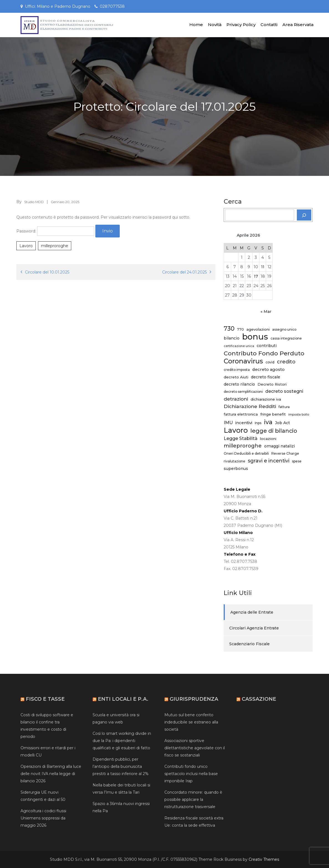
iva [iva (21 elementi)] (268, 422)
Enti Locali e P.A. (123, 699)
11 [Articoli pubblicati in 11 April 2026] (263, 267)
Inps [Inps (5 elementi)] (258, 423)
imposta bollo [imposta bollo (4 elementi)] (299, 415)
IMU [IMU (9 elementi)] (228, 423)
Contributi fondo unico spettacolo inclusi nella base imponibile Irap (191, 774)
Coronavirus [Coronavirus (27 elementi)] (243, 361)
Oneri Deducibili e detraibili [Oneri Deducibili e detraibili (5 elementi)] (246, 453)
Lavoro (26, 246)
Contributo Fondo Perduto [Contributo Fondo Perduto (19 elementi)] (264, 353)
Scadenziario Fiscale (249, 644)
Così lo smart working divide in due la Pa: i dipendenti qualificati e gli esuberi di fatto (122, 741)
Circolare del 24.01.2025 (184, 272)
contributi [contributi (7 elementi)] (267, 346)
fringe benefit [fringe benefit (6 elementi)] (273, 414)
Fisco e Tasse (45, 699)
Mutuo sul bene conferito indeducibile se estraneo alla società (191, 722)
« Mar (266, 312)
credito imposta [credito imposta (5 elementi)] (237, 370)
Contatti (269, 25)
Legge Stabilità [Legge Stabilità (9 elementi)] (241, 438)
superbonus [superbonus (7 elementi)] (236, 469)
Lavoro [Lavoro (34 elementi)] (236, 430)
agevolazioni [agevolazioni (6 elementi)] (258, 329)
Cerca (233, 202)
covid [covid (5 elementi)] (270, 362)
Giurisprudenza (194, 699)
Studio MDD (34, 202)
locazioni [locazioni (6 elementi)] (268, 439)
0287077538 (112, 6)
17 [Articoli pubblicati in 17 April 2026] (256, 276)
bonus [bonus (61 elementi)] (255, 337)
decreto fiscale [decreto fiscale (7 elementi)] (266, 377)
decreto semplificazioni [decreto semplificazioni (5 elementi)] (243, 392)
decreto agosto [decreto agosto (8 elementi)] (268, 370)
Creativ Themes (264, 859)
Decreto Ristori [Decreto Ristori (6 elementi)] (272, 384)
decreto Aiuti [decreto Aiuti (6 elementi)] (236, 377)
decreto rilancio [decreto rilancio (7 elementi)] (239, 384)
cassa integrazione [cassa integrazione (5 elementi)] (286, 338)
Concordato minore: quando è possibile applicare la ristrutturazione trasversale (193, 799)
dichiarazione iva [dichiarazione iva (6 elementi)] (266, 399)
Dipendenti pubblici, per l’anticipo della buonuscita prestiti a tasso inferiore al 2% (121, 766)
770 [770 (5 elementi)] (240, 329)
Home (196, 25)
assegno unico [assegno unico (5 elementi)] (284, 329)
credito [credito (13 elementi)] (286, 362)
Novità (215, 25)
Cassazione (259, 699)
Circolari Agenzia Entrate (254, 628)
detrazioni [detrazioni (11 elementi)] (236, 399)
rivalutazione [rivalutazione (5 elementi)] (234, 461)
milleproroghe (55, 246)
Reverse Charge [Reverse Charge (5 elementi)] (285, 453)
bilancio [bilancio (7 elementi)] (232, 338)
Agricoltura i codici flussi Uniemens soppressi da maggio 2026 (43, 818)
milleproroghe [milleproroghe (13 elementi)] (243, 446)
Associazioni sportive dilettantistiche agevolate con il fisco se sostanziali (195, 748)
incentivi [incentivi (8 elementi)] (244, 423)
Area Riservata (298, 25)
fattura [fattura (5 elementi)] (284, 407)
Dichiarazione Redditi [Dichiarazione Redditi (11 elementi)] (250, 406)
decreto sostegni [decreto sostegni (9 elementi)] (284, 391)
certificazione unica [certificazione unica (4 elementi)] (239, 346)
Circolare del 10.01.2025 (47, 272)
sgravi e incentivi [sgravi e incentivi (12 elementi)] (269, 461)
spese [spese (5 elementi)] (297, 461)
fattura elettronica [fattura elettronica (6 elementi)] (241, 414)
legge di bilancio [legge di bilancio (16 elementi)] (274, 431)
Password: (55, 231)
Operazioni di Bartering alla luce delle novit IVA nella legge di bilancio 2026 (51, 774)
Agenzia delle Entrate (252, 612)
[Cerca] (304, 215)
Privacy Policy (241, 25)
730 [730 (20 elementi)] (229, 328)
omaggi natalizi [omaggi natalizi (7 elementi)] (280, 446)
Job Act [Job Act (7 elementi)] (282, 423)
